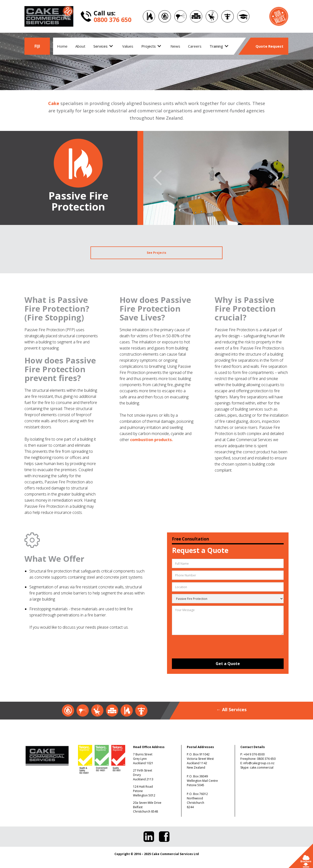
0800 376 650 (266, 759)
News (175, 46)
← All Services (231, 709)
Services (101, 46)
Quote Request (269, 46)
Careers (195, 46)
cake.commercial (262, 767)
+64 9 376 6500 (254, 754)
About (80, 46)
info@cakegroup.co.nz (259, 763)
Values (128, 46)
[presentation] (206, 646)
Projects (149, 46)
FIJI (37, 46)
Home (62, 46)
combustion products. (151, 440)
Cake (54, 103)
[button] (104, 46)
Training (216, 46)
